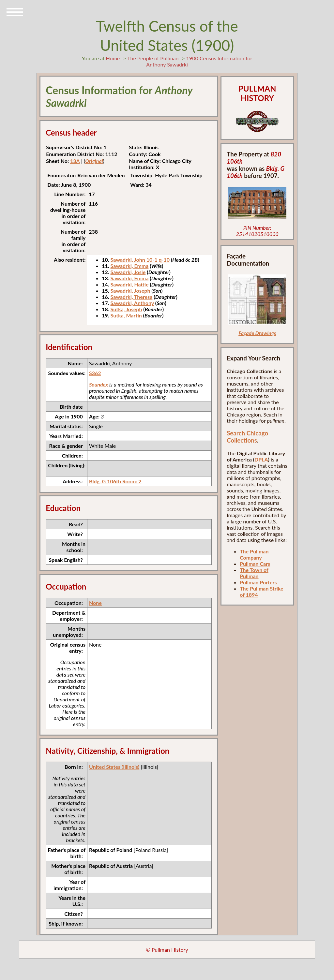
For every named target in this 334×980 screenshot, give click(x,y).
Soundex (99, 384)
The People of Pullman (153, 58)
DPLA (261, 459)
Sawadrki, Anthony (132, 303)
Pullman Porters (258, 582)
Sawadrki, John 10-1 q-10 (140, 260)
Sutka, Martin (126, 315)
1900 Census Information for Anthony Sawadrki (199, 61)
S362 (95, 373)
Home (113, 58)
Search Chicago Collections (247, 437)
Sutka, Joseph (126, 309)
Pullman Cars (255, 564)
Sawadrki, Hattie (130, 284)
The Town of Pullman (254, 573)
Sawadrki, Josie (128, 272)
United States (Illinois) (114, 767)
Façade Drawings (257, 333)
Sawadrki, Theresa (132, 297)
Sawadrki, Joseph (130, 291)
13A (75, 161)
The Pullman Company (254, 554)
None (95, 603)
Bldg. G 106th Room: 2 (115, 481)
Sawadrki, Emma (130, 266)
